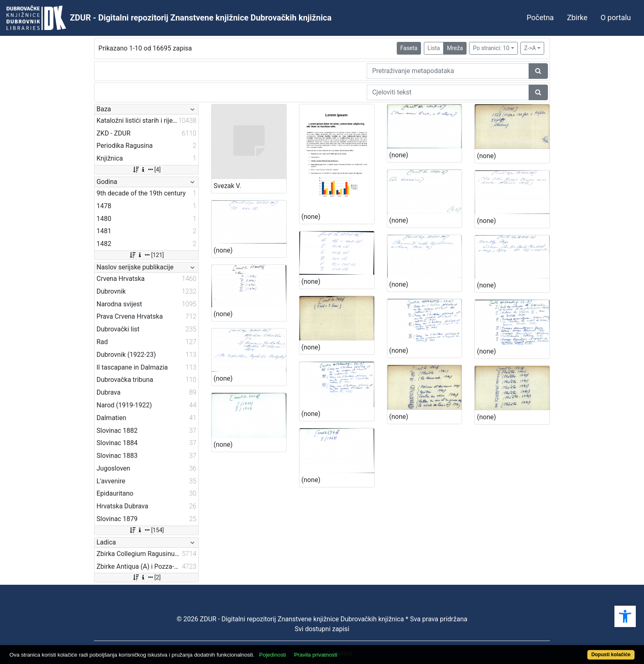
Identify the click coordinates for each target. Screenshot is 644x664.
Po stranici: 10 (491, 48)
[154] (146, 530)
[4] (146, 170)
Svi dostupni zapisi (322, 629)
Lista (434, 48)
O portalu (616, 17)
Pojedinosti (273, 655)
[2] (146, 577)
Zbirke (577, 17)
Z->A (530, 48)
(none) (311, 217)
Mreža (455, 48)
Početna (540, 17)
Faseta (409, 48)
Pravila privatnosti (316, 655)
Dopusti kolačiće (611, 655)
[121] (146, 255)
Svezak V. (227, 186)
